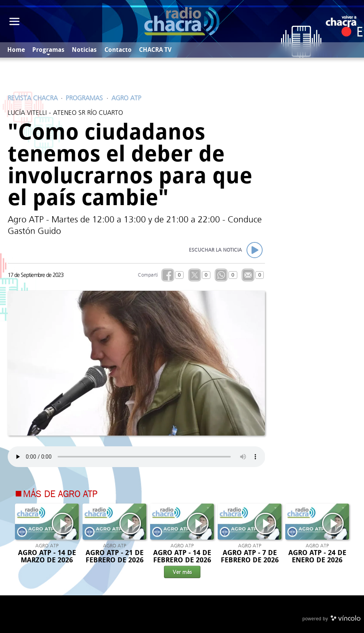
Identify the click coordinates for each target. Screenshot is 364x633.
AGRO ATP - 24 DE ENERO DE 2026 (317, 556)
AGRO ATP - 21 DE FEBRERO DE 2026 (115, 556)
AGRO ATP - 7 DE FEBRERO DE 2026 (250, 556)
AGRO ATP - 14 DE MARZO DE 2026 (47, 556)
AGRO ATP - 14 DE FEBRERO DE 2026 (182, 556)
